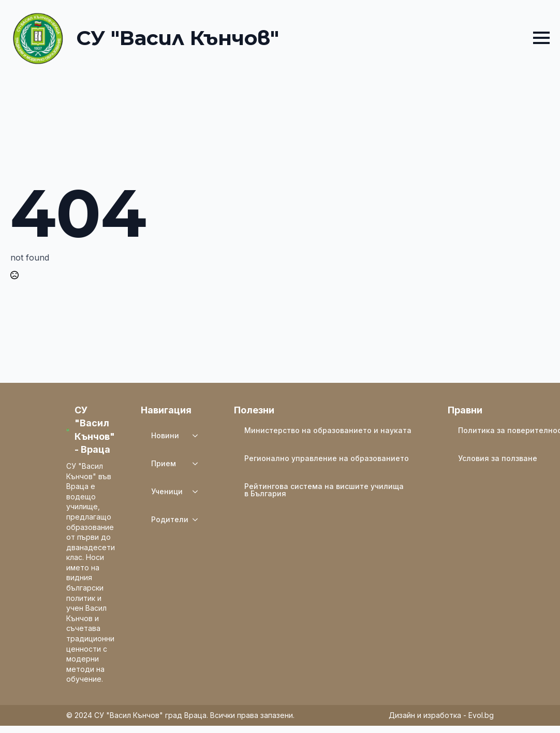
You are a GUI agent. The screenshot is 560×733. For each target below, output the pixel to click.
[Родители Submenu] (198, 520)
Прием (164, 463)
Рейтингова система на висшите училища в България (324, 490)
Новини (165, 435)
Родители (170, 519)
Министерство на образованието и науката (328, 430)
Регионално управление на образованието (327, 458)
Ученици (167, 491)
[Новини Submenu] (198, 436)
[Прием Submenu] (198, 464)
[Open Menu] (541, 38)
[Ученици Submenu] (198, 492)
